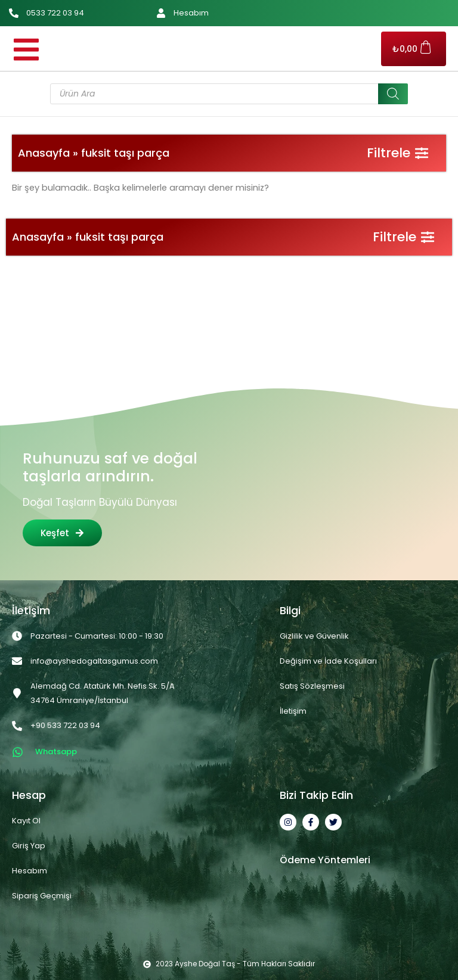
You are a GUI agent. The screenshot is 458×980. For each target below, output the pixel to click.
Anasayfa (44, 153)
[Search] (393, 94)
